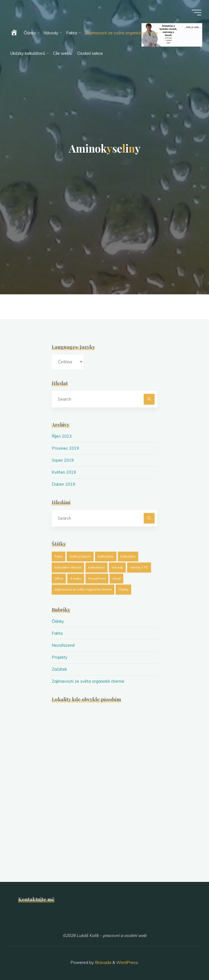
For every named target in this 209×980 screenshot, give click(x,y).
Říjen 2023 (62, 436)
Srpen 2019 (63, 460)
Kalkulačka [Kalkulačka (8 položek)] (106, 555)
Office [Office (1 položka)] (59, 578)
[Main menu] (196, 13)
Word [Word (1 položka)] (116, 578)
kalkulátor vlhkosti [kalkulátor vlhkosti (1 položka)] (68, 567)
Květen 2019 (64, 472)
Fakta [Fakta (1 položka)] (59, 555)
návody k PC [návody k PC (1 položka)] (139, 567)
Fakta (57, 632)
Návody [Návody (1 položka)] (117, 567)
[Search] (149, 399)
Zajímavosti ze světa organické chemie (88, 680)
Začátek (59, 668)
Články (58, 620)
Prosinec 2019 (65, 448)
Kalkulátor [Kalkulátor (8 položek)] (128, 555)
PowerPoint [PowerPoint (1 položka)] (97, 578)
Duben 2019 (63, 484)
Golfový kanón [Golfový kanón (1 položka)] (80, 555)
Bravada (103, 961)
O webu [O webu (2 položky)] (76, 578)
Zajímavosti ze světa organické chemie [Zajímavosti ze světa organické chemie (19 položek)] (83, 589)
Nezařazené (63, 644)
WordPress (127, 961)
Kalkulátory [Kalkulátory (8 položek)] (96, 567)
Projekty (60, 656)
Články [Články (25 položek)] (123, 589)
